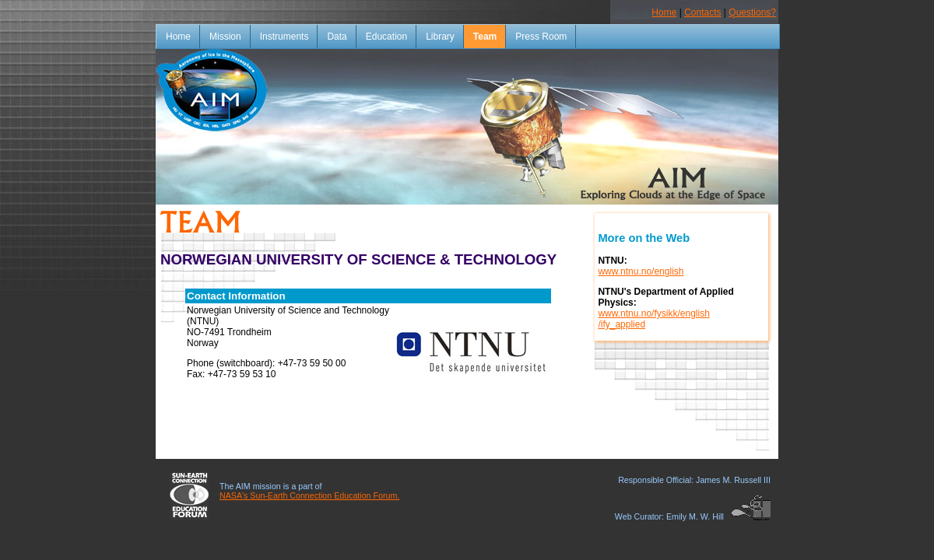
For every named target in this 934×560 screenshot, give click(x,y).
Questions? (752, 12)
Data (337, 37)
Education (386, 37)
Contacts (702, 12)
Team (485, 37)
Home (664, 12)
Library (440, 37)
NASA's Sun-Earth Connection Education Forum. (309, 495)
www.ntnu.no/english (641, 271)
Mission (225, 37)
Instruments (284, 37)
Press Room (541, 37)
